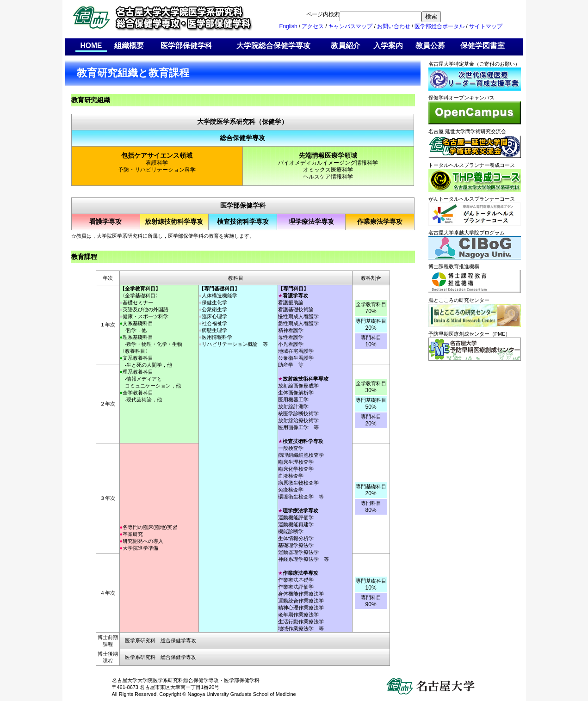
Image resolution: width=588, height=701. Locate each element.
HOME (91, 46)
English (288, 26)
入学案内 (388, 46)
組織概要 (129, 46)
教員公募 (430, 46)
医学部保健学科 (186, 46)
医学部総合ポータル (439, 26)
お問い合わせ (394, 26)
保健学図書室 (483, 46)
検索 (431, 16)
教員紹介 (346, 46)
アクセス (313, 26)
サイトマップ (486, 26)
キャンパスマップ (350, 26)
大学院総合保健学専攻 (273, 46)
